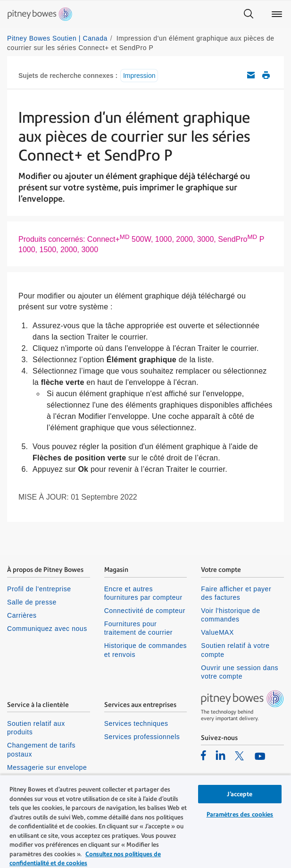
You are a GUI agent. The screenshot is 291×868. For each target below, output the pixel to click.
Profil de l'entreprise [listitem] (39, 589)
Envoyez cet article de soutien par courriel (251, 75)
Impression (139, 76)
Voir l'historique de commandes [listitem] (230, 615)
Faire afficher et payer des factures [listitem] (236, 593)
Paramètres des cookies (240, 814)
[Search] (249, 14)
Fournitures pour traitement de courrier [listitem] (138, 628)
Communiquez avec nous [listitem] (47, 629)
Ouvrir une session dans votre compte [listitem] (240, 672)
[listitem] (204, 755)
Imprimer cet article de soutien (266, 75)
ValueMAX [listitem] (217, 632)
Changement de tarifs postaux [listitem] (41, 749)
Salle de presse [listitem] (32, 602)
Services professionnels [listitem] (142, 737)
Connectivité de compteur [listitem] (145, 611)
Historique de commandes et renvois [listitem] (146, 650)
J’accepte (240, 794)
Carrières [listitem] (22, 615)
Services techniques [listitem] (136, 723)
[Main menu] (277, 14)
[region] (145, 821)
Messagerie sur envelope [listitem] (47, 767)
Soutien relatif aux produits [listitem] (36, 728)
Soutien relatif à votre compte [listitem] (235, 650)
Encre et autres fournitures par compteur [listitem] (143, 593)
